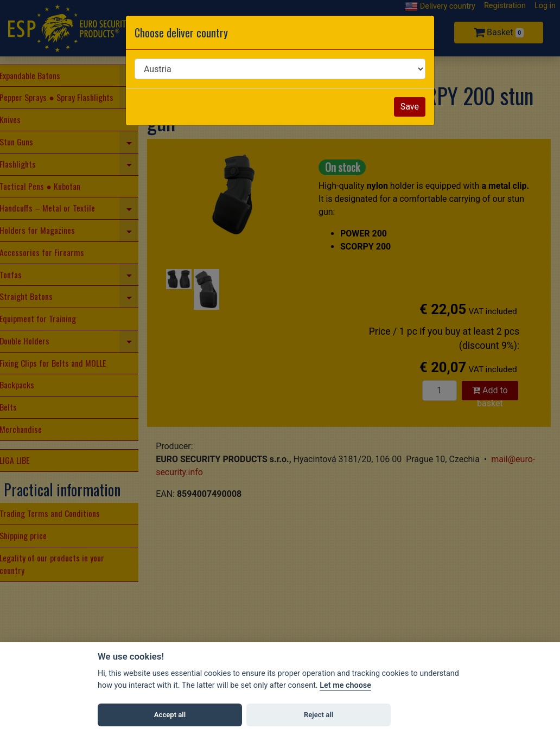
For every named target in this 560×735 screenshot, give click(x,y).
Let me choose (345, 685)
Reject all (319, 715)
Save (410, 107)
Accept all (170, 715)
